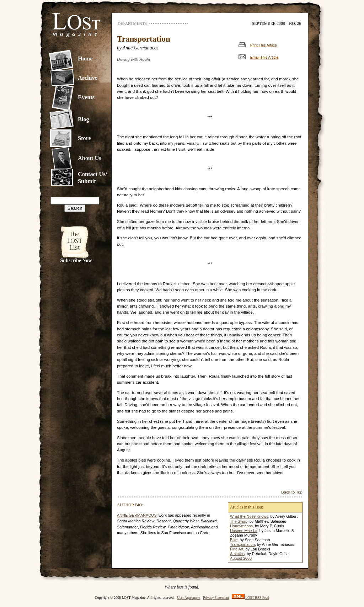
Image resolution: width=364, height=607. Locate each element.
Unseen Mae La (244, 531)
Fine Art (237, 549)
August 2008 (241, 558)
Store (84, 138)
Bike (234, 540)
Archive (88, 78)
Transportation (242, 544)
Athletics (237, 554)
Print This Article (264, 45)
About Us (90, 158)
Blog (84, 119)
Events (86, 97)
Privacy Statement (216, 598)
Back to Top (292, 492)
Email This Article (264, 57)
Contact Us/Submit (92, 178)
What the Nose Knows (249, 516)
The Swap (239, 521)
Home (85, 58)
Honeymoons (241, 526)
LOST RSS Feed (257, 598)
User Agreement (189, 598)
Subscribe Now (76, 260)
